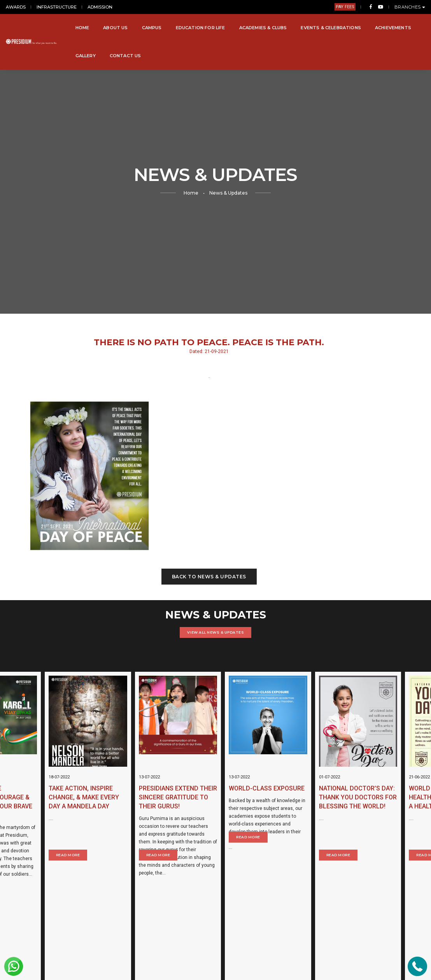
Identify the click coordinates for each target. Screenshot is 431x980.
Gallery (86, 56)
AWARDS (16, 7)
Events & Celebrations (331, 28)
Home (82, 28)
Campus (152, 28)
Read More (29, 855)
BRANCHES (410, 7)
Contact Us (125, 56)
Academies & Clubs (263, 28)
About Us (115, 28)
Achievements (393, 28)
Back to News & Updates (209, 577)
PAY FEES (345, 7)
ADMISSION (100, 7)
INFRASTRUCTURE (57, 7)
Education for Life (201, 28)
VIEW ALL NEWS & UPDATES (216, 632)
